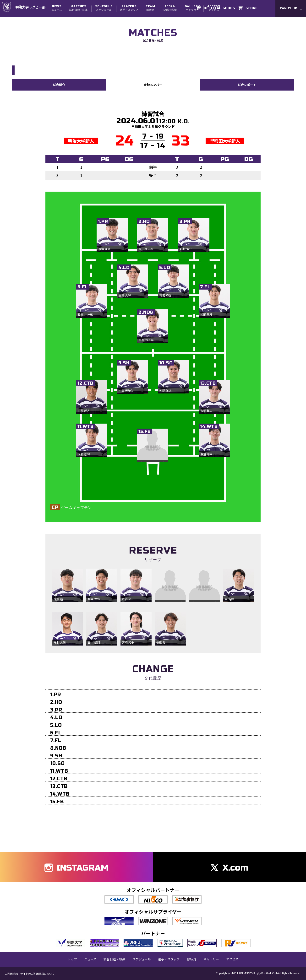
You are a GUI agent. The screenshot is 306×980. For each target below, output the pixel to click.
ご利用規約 (11, 973)
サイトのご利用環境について (37, 973)
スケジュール (104, 8)
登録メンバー (153, 85)
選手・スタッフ (129, 8)
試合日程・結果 (79, 8)
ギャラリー (192, 8)
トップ (72, 959)
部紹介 (150, 8)
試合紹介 (59, 85)
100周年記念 (170, 8)
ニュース (57, 8)
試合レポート (247, 85)
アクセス (232, 959)
